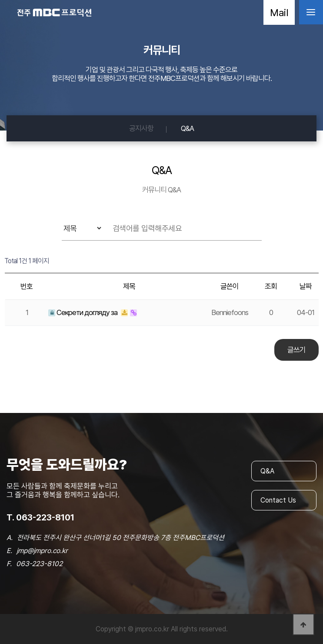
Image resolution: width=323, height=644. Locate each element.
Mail (279, 12)
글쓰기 (296, 350)
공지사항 (141, 128)
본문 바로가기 (0, 0)
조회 (271, 286)
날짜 (306, 286)
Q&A (187, 128)
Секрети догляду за (83, 312)
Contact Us (278, 500)
